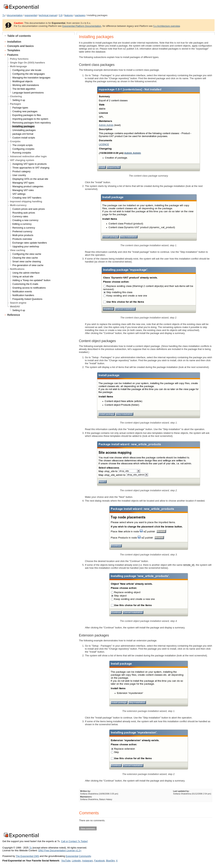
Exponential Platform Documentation (82, 26)
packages (80, 15)
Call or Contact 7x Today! (74, 841)
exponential (31, 15)
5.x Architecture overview (167, 26)
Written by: (86, 791)
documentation (15, 15)
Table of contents (19, 36)
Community (85, 856)
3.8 (61, 15)
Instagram (88, 861)
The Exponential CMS (27, 856)
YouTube (66, 861)
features (69, 15)
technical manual (48, 15)
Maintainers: (86, 797)
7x (4, 15)
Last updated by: (181, 791)
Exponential (72, 856)
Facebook (100, 861)
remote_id (188, 565)
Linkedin (76, 861)
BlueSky (110, 861)
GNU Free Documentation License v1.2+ (60, 850)
